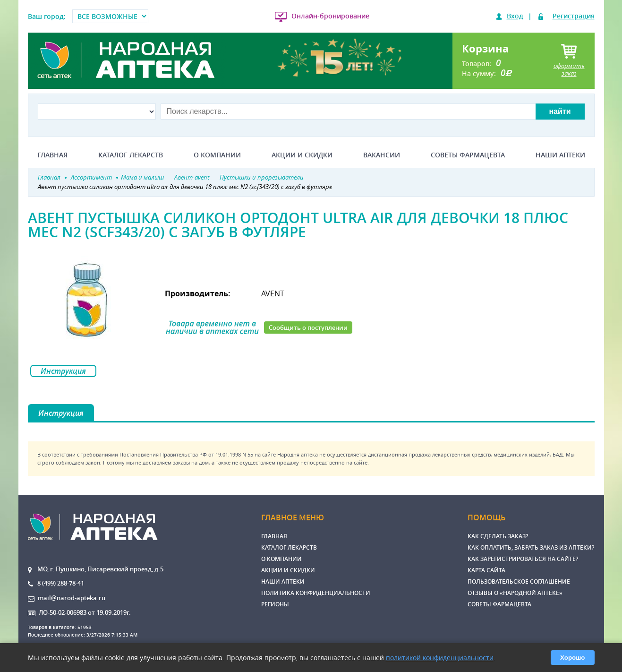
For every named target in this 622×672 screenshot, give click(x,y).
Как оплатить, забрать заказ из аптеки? (531, 547)
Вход (515, 16)
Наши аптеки (560, 155)
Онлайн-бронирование (330, 16)
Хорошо (572, 658)
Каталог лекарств (131, 155)
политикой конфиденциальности (440, 658)
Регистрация (574, 16)
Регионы (275, 604)
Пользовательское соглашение (519, 582)
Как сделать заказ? (498, 536)
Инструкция (63, 371)
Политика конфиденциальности (316, 593)
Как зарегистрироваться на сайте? (523, 559)
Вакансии (382, 155)
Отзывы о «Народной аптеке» (515, 593)
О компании (217, 155)
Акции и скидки (302, 155)
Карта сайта (486, 570)
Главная (52, 155)
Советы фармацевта (468, 155)
